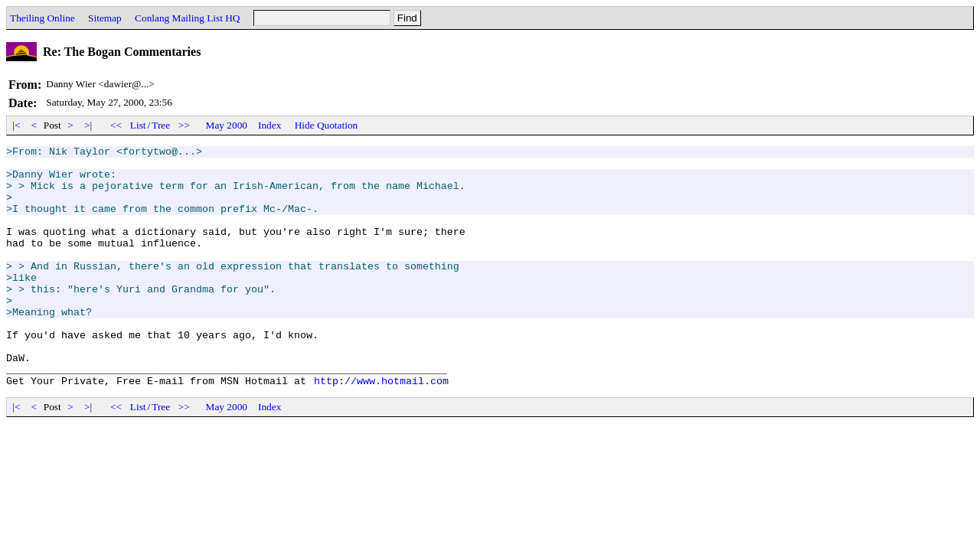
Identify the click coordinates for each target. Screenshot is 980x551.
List (138, 125)
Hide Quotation (327, 125)
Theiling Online (42, 18)
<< (116, 125)
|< (16, 125)
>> (185, 125)
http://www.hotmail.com (381, 429)
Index (269, 125)
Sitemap (105, 18)
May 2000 (227, 125)
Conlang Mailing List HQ (187, 18)
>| (88, 125)
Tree (161, 125)
